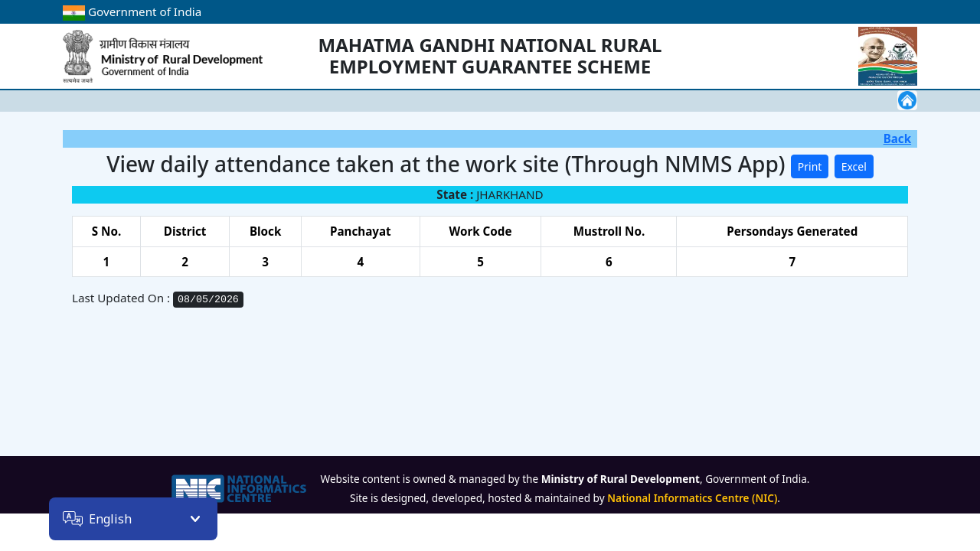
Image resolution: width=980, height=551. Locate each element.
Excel (854, 166)
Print (810, 166)
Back (897, 139)
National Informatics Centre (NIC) (692, 498)
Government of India (132, 11)
